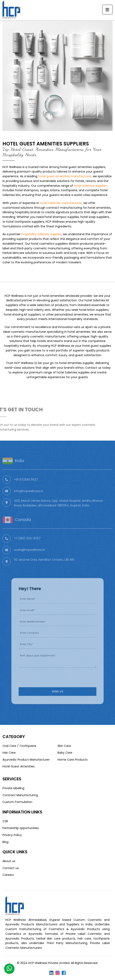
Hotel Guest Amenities (19, 766)
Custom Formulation (17, 802)
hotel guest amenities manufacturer (65, 176)
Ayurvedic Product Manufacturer (26, 760)
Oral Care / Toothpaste (19, 746)
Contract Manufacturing (20, 795)
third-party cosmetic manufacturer (40, 336)
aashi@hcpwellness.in (30, 557)
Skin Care (64, 746)
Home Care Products (73, 760)
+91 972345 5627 (26, 487)
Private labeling (13, 788)
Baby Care (65, 753)
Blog (5, 842)
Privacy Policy (12, 835)
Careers (8, 875)
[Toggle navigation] (107, 10)
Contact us (11, 868)
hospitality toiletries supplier (41, 234)
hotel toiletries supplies (90, 186)
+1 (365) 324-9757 (27, 546)
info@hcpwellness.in (29, 498)
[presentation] (47, 671)
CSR (5, 821)
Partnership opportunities (21, 828)
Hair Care (9, 753)
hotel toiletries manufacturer (61, 203)
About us (9, 861)
